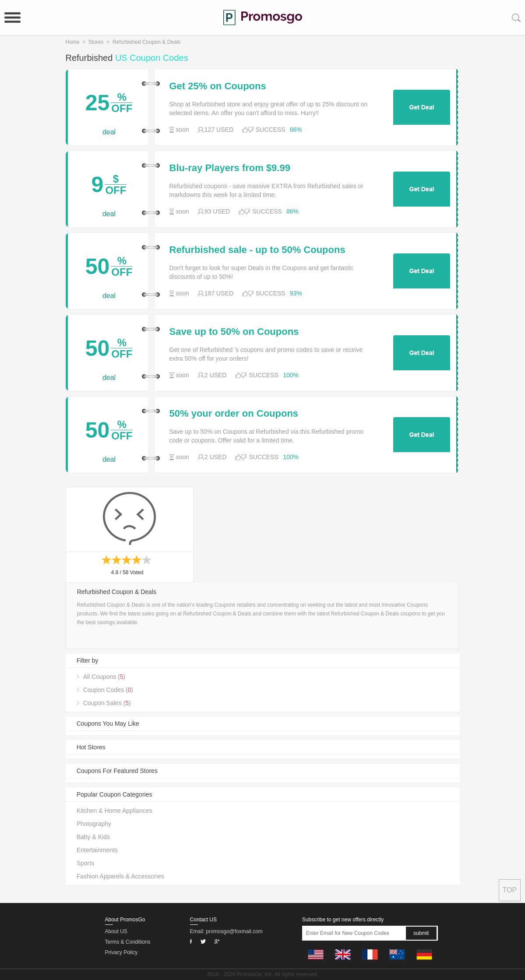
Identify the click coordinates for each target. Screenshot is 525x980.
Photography (94, 824)
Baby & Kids (93, 837)
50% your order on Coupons (234, 414)
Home (73, 42)
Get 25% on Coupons (218, 86)
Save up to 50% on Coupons (234, 332)
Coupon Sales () (107, 703)
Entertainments (97, 850)
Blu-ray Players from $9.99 (230, 168)
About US (116, 931)
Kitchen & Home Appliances (115, 811)
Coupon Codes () (108, 690)
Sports (85, 863)
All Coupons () (104, 677)
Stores (96, 42)
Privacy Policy (122, 952)
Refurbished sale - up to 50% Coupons (257, 250)
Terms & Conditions (128, 942)
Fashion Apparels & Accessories (120, 876)
